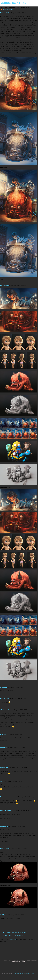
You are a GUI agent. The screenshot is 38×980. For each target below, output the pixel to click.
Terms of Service (6, 935)
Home (2, 932)
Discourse (12, 939)
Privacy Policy (18, 935)
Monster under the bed (16, 8)
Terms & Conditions (20, 973)
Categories (10, 932)
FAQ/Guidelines (21, 932)
